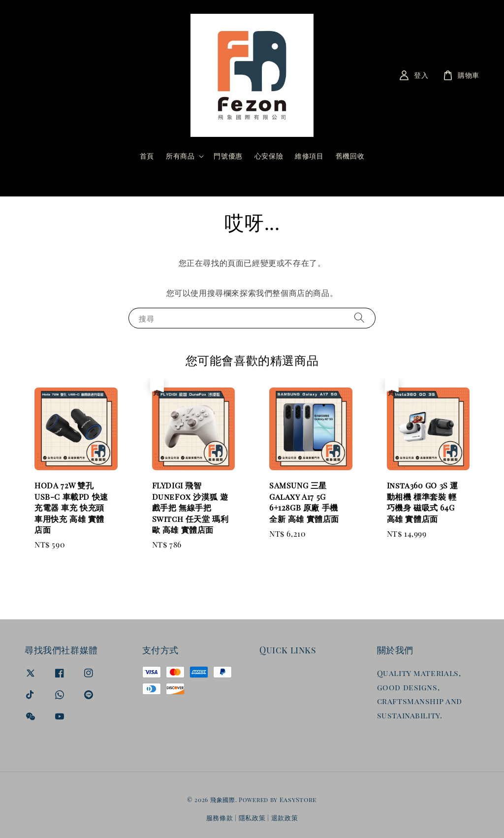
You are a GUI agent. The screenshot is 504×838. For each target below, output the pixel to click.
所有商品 (180, 156)
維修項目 (309, 156)
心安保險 (269, 156)
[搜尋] (330, 181)
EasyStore (298, 799)
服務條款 (220, 818)
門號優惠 (228, 156)
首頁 (147, 156)
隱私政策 (252, 818)
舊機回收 (350, 156)
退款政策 (285, 818)
